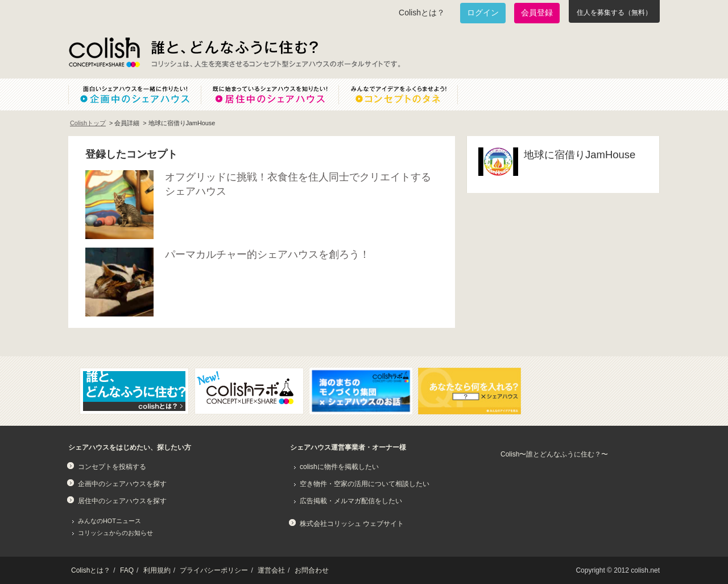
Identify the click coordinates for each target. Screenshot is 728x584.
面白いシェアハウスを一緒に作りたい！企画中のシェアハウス (135, 94)
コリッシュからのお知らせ (115, 533)
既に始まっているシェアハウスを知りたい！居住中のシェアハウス (270, 94)
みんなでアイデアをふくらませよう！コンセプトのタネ (407, 94)
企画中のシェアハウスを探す (122, 484)
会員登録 (537, 13)
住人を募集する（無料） (614, 13)
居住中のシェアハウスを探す (122, 501)
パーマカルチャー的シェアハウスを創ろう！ (267, 254)
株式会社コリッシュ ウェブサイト (352, 524)
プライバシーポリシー (214, 570)
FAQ (127, 570)
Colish (104, 52)
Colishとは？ (422, 13)
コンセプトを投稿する (112, 467)
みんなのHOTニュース (109, 521)
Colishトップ (88, 123)
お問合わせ (312, 570)
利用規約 (157, 570)
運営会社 (271, 570)
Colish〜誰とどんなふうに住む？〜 (554, 454)
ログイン (483, 13)
